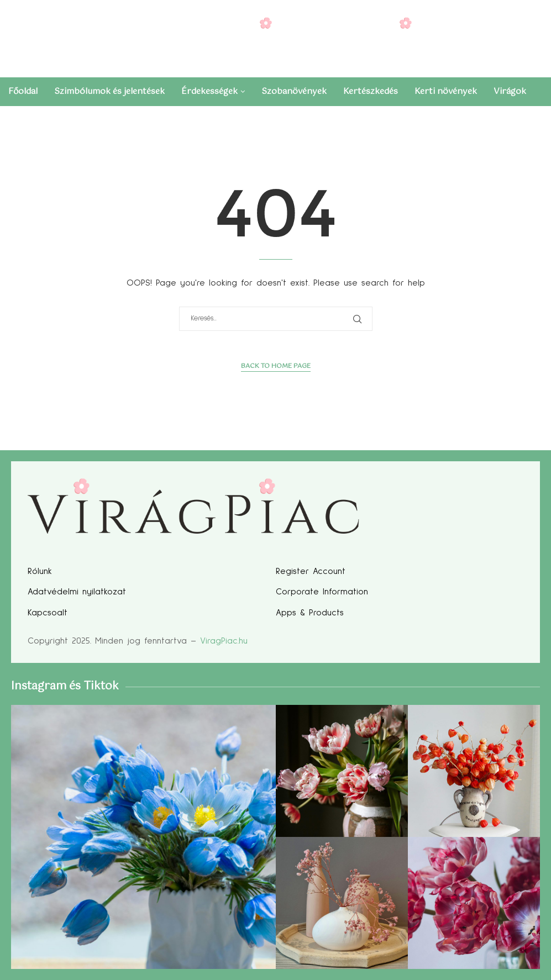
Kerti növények (446, 91)
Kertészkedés (371, 91)
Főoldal (23, 91)
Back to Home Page (276, 367)
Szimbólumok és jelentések (109, 91)
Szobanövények (294, 91)
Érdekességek (209, 91)
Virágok (510, 91)
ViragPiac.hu (224, 641)
